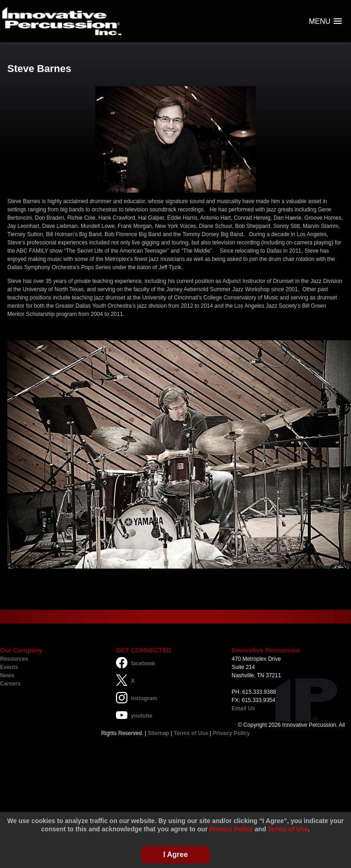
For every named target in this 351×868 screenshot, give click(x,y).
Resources (14, 659)
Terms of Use (191, 733)
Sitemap (159, 733)
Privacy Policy (231, 733)
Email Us (244, 708)
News (7, 675)
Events (9, 667)
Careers (10, 684)
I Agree (175, 854)
